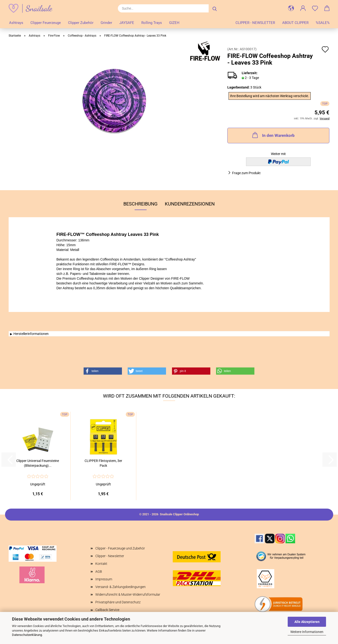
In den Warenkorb (273, 135)
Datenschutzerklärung (27, 635)
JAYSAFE (127, 23)
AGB (99, 572)
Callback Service (107, 610)
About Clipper (295, 23)
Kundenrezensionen (190, 204)
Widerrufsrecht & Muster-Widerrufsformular (128, 594)
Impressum (104, 579)
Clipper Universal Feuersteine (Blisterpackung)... (38, 463)
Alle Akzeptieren (307, 622)
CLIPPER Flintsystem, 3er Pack (103, 463)
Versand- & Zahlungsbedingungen (120, 587)
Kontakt (101, 564)
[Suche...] (215, 8)
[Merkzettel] (315, 8)
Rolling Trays (152, 23)
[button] (291, 8)
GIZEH (174, 23)
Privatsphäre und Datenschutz (118, 602)
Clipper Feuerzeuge (46, 23)
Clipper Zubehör (81, 23)
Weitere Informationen (307, 632)
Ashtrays (16, 23)
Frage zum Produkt (246, 173)
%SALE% (323, 23)
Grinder (106, 23)
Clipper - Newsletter (255, 23)
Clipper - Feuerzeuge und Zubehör (120, 548)
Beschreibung (140, 204)
